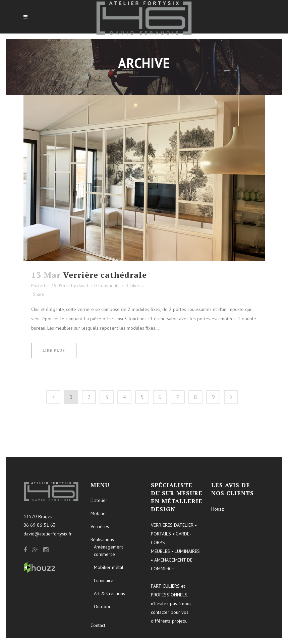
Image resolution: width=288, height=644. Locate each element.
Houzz (218, 509)
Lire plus (54, 350)
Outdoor (102, 606)
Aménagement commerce (108, 551)
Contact (98, 625)
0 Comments (107, 285)
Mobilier (99, 513)
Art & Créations (109, 593)
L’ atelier (99, 500)
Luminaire (104, 580)
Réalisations (102, 539)
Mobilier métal (109, 567)
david (83, 285)
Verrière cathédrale (105, 275)
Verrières (100, 526)
